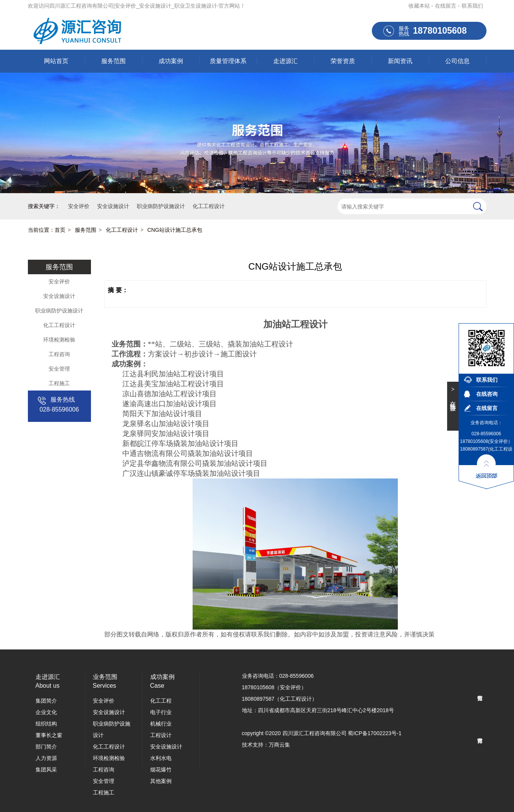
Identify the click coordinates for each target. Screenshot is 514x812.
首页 (60, 230)
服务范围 (114, 61)
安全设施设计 (59, 296)
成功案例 (171, 61)
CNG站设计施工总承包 (175, 230)
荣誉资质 (343, 61)
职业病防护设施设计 (59, 311)
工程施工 (59, 383)
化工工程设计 (122, 230)
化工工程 (161, 701)
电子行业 (161, 712)
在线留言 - (447, 6)
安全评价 (59, 282)
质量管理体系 (228, 61)
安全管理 (59, 369)
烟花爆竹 (161, 770)
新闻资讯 (400, 61)
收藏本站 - (421, 6)
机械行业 (161, 724)
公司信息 (457, 61)
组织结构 (46, 724)
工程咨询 (59, 354)
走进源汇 (285, 61)
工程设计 (161, 735)
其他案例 (161, 781)
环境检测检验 (59, 340)
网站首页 (56, 61)
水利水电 (161, 758)
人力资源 (46, 758)
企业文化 (46, 712)
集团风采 (46, 770)
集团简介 (46, 701)
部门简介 (46, 747)
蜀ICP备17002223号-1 (375, 733)
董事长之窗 (49, 735)
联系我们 (472, 6)
